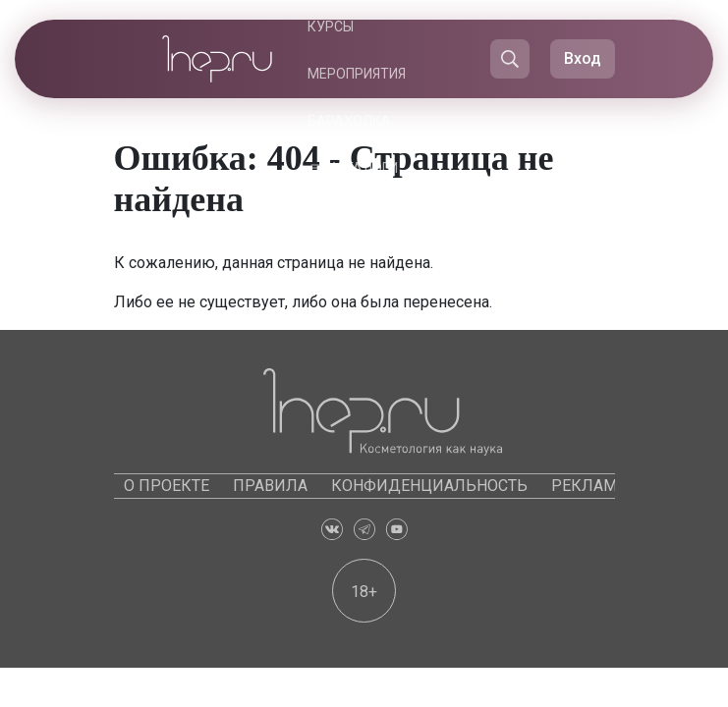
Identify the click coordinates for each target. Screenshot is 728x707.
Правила (270, 486)
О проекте (167, 486)
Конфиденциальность (429, 486)
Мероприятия (357, 74)
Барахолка (349, 121)
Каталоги (363, 168)
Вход (583, 58)
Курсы (331, 27)
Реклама (589, 486)
